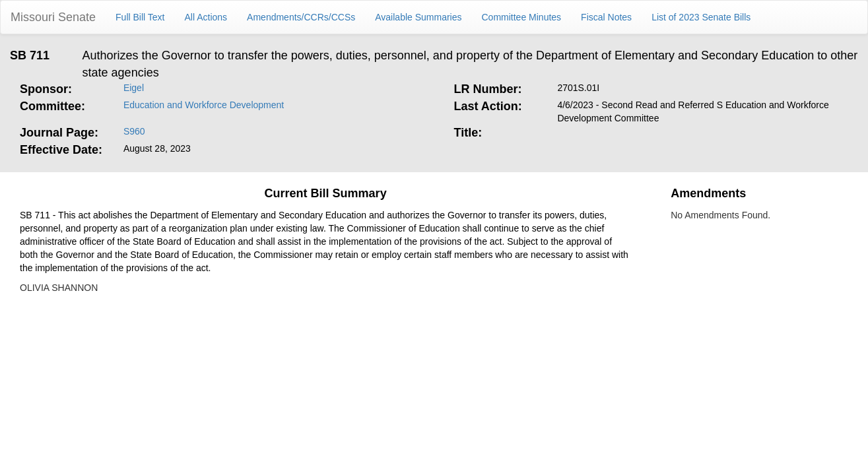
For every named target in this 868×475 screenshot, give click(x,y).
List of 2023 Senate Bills (701, 17)
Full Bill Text (140, 17)
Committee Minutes (522, 17)
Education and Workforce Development (204, 105)
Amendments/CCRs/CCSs (301, 17)
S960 (134, 131)
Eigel (134, 88)
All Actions (206, 17)
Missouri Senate (53, 17)
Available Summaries (418, 17)
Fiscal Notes (606, 17)
